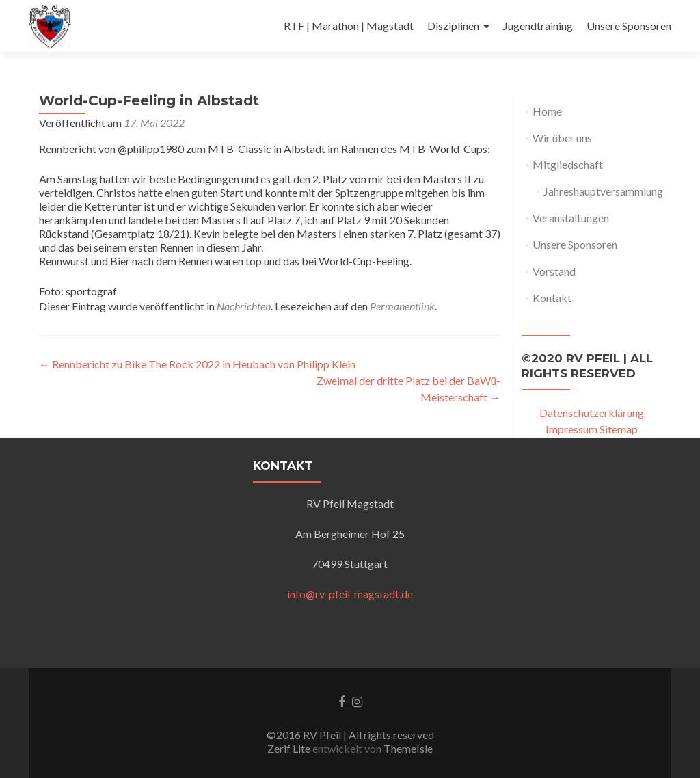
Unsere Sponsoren (629, 26)
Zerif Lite (290, 748)
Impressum (571, 429)
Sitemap (619, 429)
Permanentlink (402, 306)
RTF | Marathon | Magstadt (349, 26)
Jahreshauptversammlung (603, 191)
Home (547, 111)
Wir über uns (562, 138)
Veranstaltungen (571, 218)
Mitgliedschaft (568, 164)
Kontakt (552, 298)
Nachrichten (244, 306)
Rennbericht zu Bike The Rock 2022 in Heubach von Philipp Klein (197, 364)
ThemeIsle (408, 748)
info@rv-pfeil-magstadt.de (350, 594)
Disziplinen (453, 26)
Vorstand (554, 271)
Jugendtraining (538, 26)
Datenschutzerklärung (592, 413)
